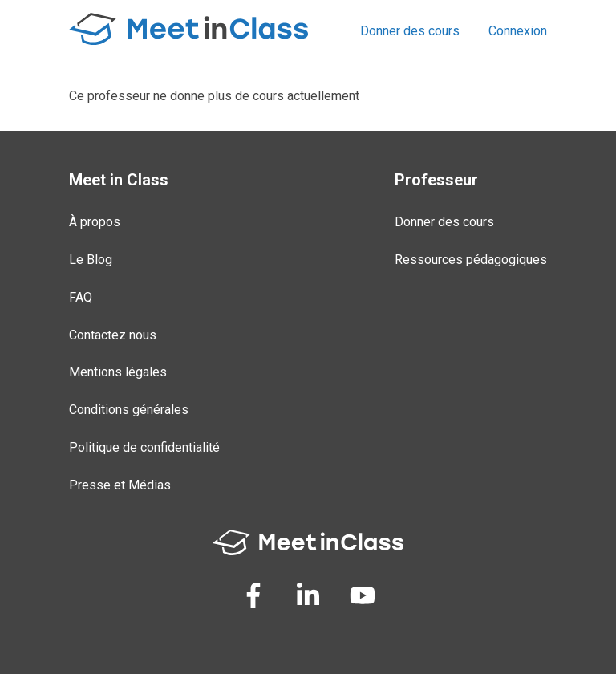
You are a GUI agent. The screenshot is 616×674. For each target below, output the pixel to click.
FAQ (81, 297)
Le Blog (91, 260)
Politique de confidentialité (144, 447)
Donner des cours (410, 31)
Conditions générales (129, 410)
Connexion (518, 31)
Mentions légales (118, 372)
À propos (95, 222)
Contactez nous (113, 335)
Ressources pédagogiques (471, 260)
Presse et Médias (120, 485)
